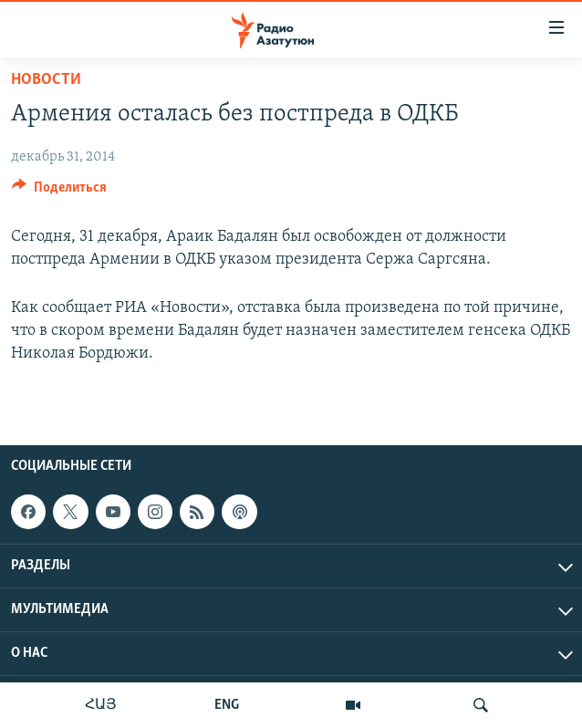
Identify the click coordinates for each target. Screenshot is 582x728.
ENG (227, 705)
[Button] (59, 192)
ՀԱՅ (101, 705)
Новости (46, 80)
